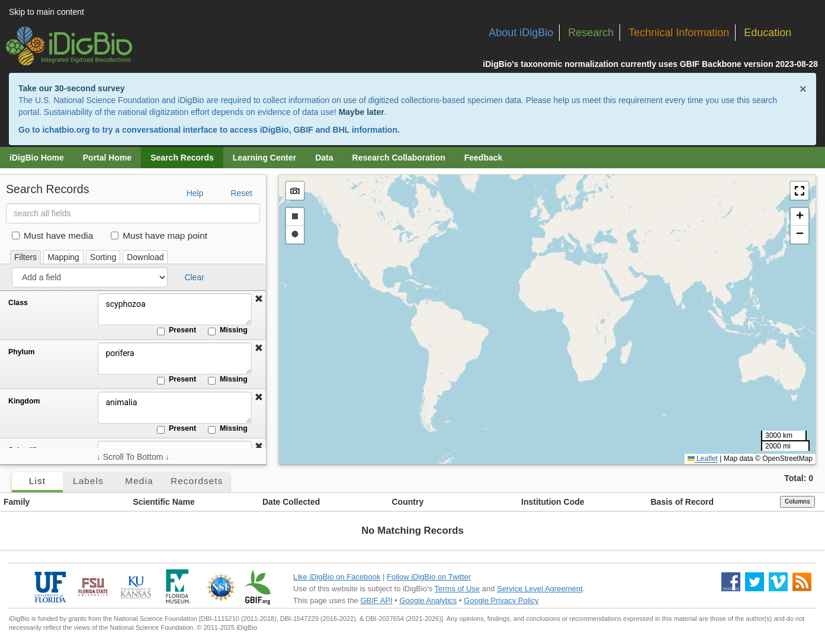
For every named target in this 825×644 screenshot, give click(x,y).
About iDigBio (521, 33)
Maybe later (362, 112)
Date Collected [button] (291, 502)
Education (768, 33)
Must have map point (159, 236)
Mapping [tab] (63, 257)
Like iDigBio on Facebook (337, 577)
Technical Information (679, 33)
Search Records (182, 158)
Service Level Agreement (540, 589)
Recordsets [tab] (197, 481)
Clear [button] (194, 277)
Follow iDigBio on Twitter (429, 577)
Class (18, 303)
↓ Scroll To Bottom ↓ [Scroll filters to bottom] (133, 457)
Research (591, 33)
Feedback (484, 158)
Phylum (21, 352)
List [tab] (37, 481)
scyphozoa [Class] (175, 309)
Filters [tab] (25, 257)
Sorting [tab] (103, 257)
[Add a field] (90, 277)
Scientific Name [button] (164, 502)
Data (324, 158)
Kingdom (24, 401)
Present (176, 331)
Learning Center (264, 158)
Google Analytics (428, 600)
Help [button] (195, 193)
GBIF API (376, 600)
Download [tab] (145, 257)
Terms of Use (458, 589)
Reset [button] (241, 193)
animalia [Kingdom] (175, 408)
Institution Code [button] (553, 502)
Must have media (52, 236)
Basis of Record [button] (683, 502)
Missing (228, 331)
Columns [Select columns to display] (797, 502)
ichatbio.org (66, 130)
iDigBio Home (37, 158)
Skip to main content (46, 12)
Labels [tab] (88, 481)
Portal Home (107, 158)
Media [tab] (139, 481)
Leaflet (703, 459)
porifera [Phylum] (175, 358)
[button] (259, 299)
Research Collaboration (399, 158)
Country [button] (408, 502)
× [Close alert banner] (803, 89)
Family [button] (17, 502)
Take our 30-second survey (71, 88)
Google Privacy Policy (501, 600)
